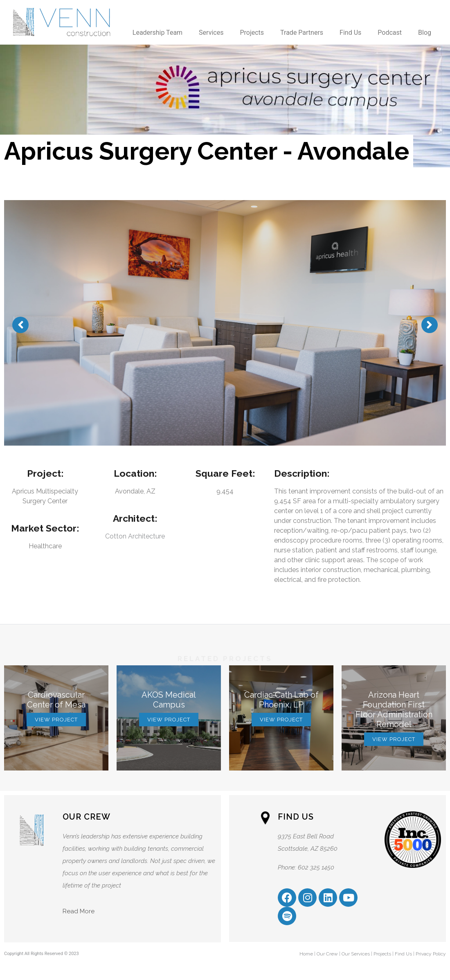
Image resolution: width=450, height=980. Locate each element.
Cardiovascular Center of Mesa (56, 700)
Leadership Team (157, 33)
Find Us (350, 33)
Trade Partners (302, 33)
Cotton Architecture (135, 536)
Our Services (356, 954)
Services (211, 33)
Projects (252, 33)
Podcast (390, 33)
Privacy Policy (431, 954)
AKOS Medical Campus (169, 700)
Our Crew (327, 954)
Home (306, 954)
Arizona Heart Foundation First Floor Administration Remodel (394, 710)
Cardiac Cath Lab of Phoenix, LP (281, 700)
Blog (425, 33)
